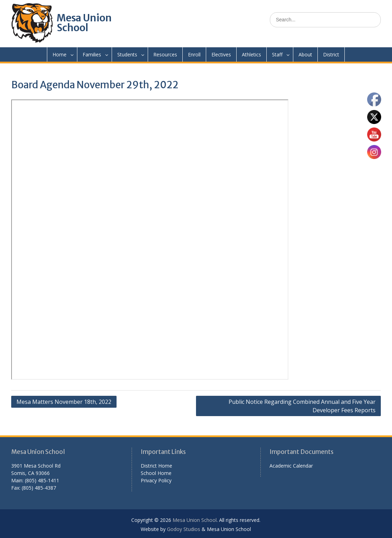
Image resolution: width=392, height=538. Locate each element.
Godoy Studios (184, 529)
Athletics (251, 54)
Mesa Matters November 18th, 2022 (64, 402)
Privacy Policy (156, 480)
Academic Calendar (291, 466)
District (331, 54)
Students (127, 54)
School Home (156, 473)
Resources (165, 54)
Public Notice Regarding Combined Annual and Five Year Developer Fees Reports (302, 406)
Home (59, 54)
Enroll (194, 54)
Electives (221, 54)
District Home (156, 466)
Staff (277, 54)
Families (92, 54)
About (305, 54)
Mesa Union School (84, 23)
